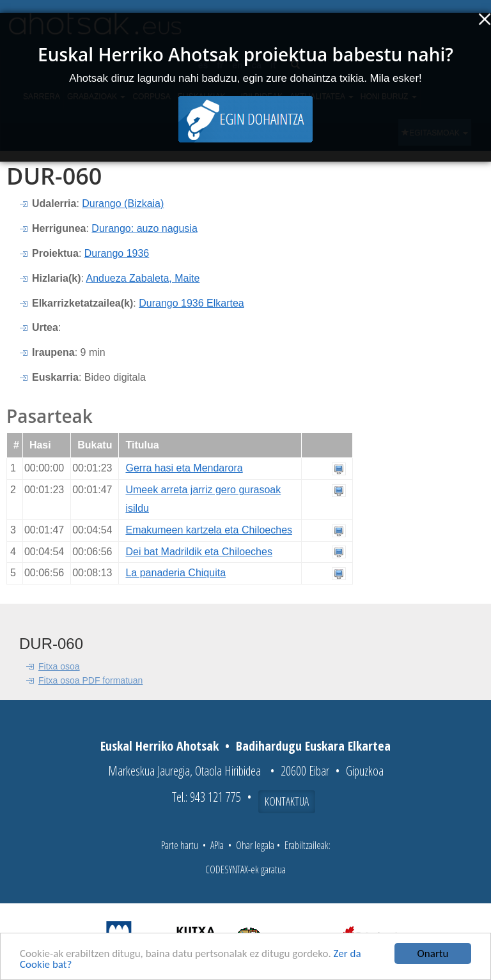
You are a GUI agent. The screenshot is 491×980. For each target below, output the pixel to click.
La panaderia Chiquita (175, 573)
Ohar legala (255, 845)
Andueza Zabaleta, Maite (143, 278)
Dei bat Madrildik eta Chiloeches (199, 552)
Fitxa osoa (59, 666)
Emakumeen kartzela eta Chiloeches (209, 530)
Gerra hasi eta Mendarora (184, 468)
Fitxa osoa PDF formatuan (90, 680)
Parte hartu (180, 845)
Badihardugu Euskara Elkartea (313, 746)
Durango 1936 (117, 253)
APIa (217, 845)
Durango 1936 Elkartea (191, 303)
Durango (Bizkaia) (123, 203)
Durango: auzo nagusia (144, 228)
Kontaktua (287, 801)
